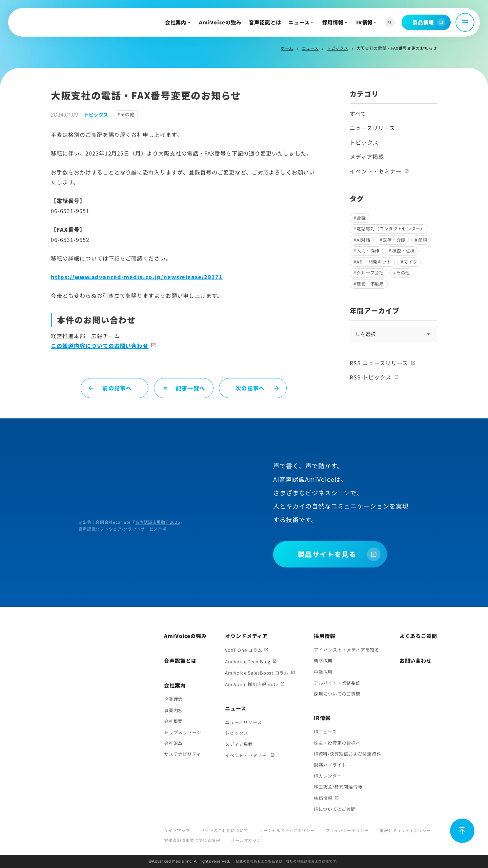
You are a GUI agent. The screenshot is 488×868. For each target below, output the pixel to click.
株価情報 (323, 798)
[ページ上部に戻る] (462, 831)
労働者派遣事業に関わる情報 (192, 840)
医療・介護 (394, 240)
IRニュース (325, 732)
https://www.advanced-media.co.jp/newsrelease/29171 (137, 277)
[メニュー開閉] (465, 22)
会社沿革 (173, 743)
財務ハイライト (330, 765)
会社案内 (176, 22)
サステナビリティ (182, 754)
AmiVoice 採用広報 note (252, 684)
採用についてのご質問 (337, 694)
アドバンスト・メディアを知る (347, 650)
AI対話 (363, 240)
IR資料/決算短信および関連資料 (347, 754)
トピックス (338, 48)
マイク (410, 262)
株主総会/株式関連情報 (338, 787)
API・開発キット (374, 262)
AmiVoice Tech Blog (248, 662)
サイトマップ (177, 830)
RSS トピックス (371, 377)
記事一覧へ (184, 388)
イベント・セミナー (376, 171)
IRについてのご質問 (335, 809)
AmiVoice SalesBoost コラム (257, 673)
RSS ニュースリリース (379, 363)
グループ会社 (370, 273)
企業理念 (173, 699)
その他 (127, 114)
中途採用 (323, 672)
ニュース (299, 22)
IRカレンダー (328, 776)
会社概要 (173, 721)
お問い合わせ (416, 660)
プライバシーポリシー (347, 830)
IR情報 (365, 22)
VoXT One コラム (243, 650)
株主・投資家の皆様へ (337, 743)
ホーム (287, 48)
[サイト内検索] (390, 23)
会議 (361, 218)
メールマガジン (246, 840)
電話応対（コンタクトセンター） (391, 229)
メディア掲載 (367, 157)
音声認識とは (265, 22)
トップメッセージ (183, 732)
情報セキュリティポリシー (405, 830)
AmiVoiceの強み (220, 22)
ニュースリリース (372, 128)
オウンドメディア (246, 636)
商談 (423, 240)
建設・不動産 (370, 284)
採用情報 (333, 22)
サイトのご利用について (224, 830)
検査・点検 (403, 251)
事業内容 (173, 710)
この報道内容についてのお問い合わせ (100, 346)
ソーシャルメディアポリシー (287, 830)
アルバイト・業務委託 (337, 683)
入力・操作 (368, 251)
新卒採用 (323, 661)
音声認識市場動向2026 (158, 522)
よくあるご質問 (418, 636)
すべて (358, 113)
